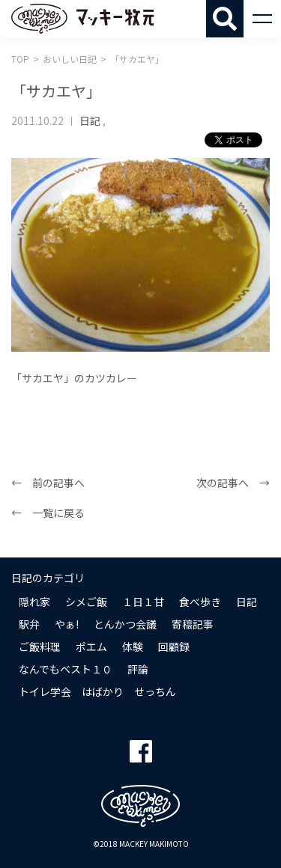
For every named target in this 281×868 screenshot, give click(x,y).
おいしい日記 (70, 59)
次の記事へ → (233, 483)
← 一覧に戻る (48, 513)
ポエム (91, 647)
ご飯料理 (40, 647)
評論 (138, 669)
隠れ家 (34, 602)
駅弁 (29, 624)
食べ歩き (200, 602)
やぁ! (67, 624)
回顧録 (174, 647)
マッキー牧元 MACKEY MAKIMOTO (82, 19)
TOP (20, 59)
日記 (90, 120)
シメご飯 (86, 602)
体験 (133, 647)
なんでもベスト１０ (66, 669)
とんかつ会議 (125, 624)
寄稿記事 (193, 624)
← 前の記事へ (48, 483)
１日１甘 (143, 602)
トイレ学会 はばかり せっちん (97, 691)
